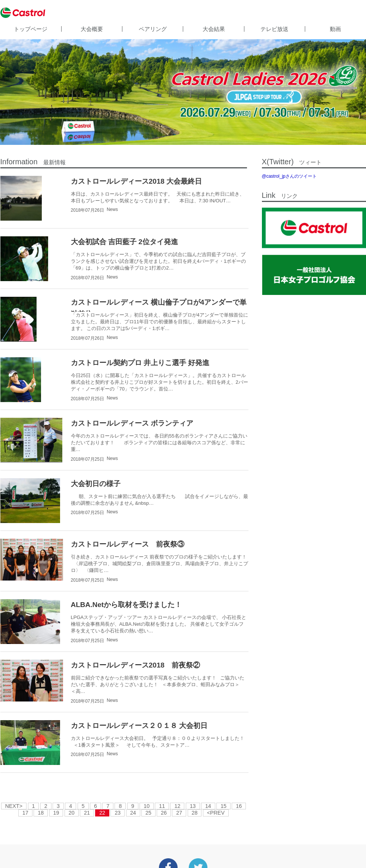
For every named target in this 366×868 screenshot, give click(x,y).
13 (193, 806)
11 (162, 806)
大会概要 (92, 29)
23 (118, 813)
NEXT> (14, 806)
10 (147, 806)
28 (195, 813)
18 (41, 813)
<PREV (216, 813)
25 (148, 813)
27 (179, 813)
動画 (335, 29)
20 (72, 813)
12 (177, 806)
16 (239, 806)
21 (87, 813)
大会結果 (214, 29)
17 (25, 813)
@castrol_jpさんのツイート (290, 176)
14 (208, 806)
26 (164, 813)
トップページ (31, 29)
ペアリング (153, 29)
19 (56, 813)
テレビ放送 (274, 29)
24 (133, 813)
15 (223, 806)
